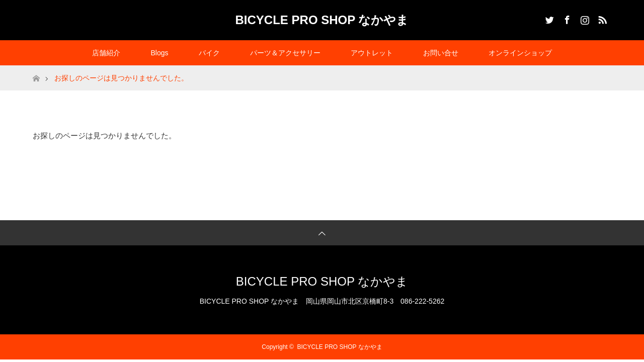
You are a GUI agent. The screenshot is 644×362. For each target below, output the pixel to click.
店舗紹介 (106, 53)
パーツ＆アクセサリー (285, 53)
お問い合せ (441, 53)
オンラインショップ (520, 53)
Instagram (584, 18)
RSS (601, 18)
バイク (209, 53)
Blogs (159, 53)
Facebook (566, 18)
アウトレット (372, 53)
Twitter (548, 18)
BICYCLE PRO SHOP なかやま (322, 20)
